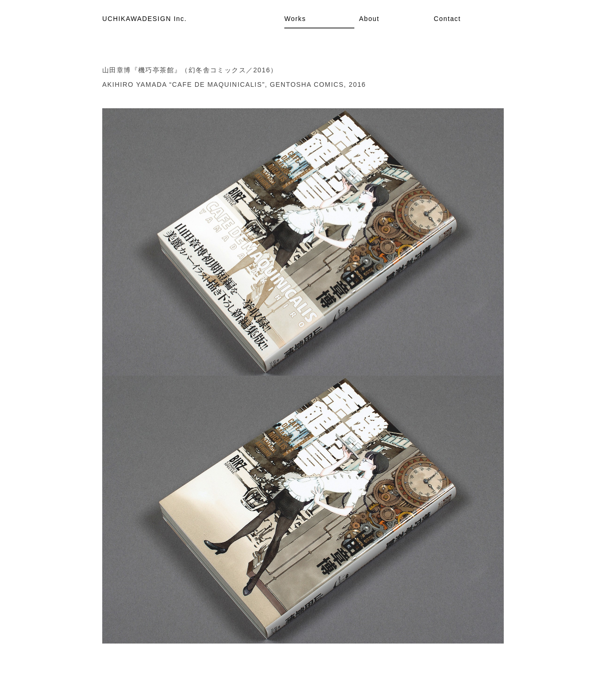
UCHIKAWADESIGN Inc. (144, 19)
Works (295, 19)
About (369, 19)
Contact (447, 19)
